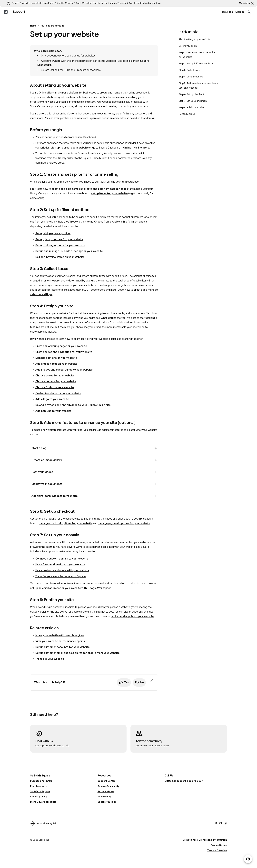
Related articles (187, 114)
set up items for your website (109, 193)
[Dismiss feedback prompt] (152, 680)
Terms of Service (217, 850)
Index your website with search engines (60, 635)
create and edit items (65, 189)
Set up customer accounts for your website (62, 647)
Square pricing (39, 797)
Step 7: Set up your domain (193, 101)
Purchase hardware (41, 781)
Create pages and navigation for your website (64, 352)
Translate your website (50, 659)
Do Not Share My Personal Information (205, 840)
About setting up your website (194, 39)
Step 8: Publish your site (191, 107)
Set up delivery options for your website (60, 245)
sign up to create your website (70, 148)
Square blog (104, 797)
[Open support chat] (248, 859)
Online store (142, 148)
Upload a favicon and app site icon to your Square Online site (73, 405)
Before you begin (188, 46)
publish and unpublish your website (132, 616)
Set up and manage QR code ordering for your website (69, 251)
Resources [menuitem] (226, 12)
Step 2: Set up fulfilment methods (196, 64)
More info (244, 3)
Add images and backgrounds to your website (64, 370)
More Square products (43, 802)
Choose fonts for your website (55, 387)
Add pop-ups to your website (53, 411)
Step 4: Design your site (191, 77)
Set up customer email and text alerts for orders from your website (77, 653)
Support (19, 12)
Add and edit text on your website (56, 364)
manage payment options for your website (124, 523)
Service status (106, 791)
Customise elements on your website (58, 393)
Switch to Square (40, 791)
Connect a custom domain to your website (62, 559)
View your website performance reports (60, 641)
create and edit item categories (104, 189)
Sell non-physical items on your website (60, 257)
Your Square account (52, 26)
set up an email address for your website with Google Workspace (71, 588)
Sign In (240, 12)
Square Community (108, 786)
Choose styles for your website (55, 376)
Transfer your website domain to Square (60, 576)
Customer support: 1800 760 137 (184, 781)
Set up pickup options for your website (59, 239)
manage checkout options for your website (66, 523)
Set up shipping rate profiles (53, 233)
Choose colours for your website (56, 381)
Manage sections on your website (56, 358)
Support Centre (107, 781)
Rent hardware (39, 786)
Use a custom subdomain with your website (62, 570)
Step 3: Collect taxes (190, 70)
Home (33, 26)
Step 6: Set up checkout (191, 94)
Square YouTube (107, 802)
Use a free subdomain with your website (60, 565)
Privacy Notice (219, 845)
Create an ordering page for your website (61, 346)
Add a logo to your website (52, 399)
